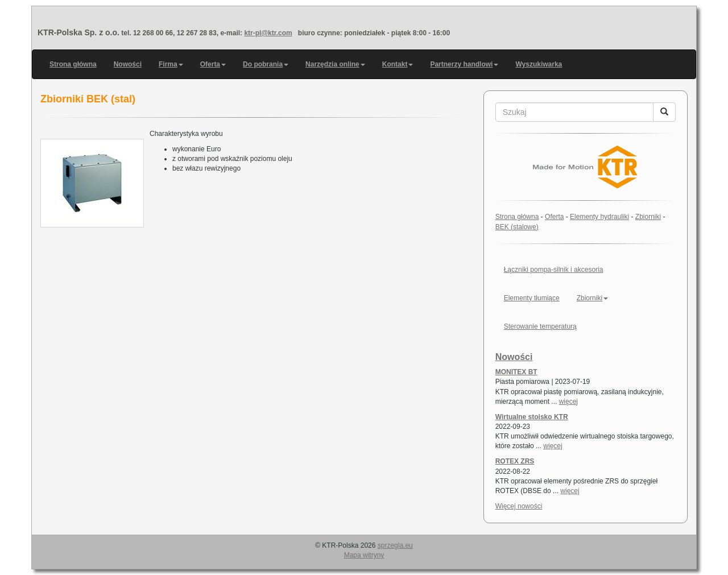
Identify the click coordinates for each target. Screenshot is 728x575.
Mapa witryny (364, 555)
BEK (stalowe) (517, 227)
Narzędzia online (335, 64)
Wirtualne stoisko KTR (532, 417)
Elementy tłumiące (532, 298)
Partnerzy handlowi (464, 64)
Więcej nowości (519, 506)
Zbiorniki (648, 217)
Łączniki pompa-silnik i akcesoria (554, 270)
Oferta (213, 64)
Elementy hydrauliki (599, 217)
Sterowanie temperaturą (540, 326)
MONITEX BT (516, 372)
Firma (171, 64)
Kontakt (398, 64)
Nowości (128, 64)
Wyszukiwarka (539, 64)
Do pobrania (266, 64)
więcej (568, 402)
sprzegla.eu (395, 545)
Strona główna (73, 64)
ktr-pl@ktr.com (268, 33)
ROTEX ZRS (515, 461)
